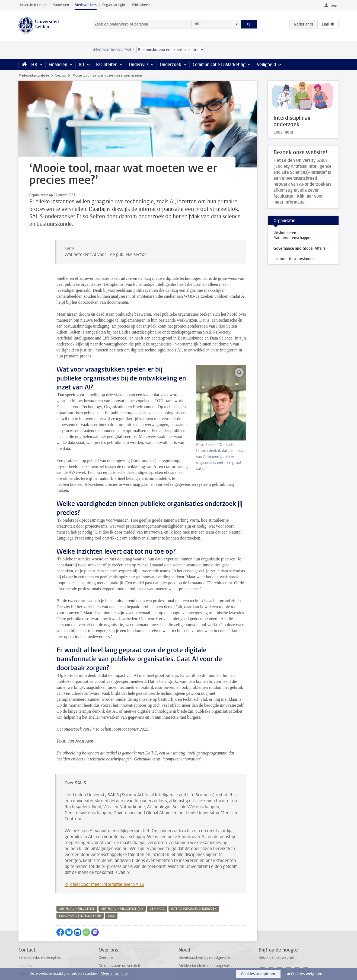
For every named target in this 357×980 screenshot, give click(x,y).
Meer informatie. (115, 974)
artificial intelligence (77, 882)
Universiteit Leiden (33, 5)
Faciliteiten (107, 64)
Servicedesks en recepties (40, 931)
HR (34, 64)
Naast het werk (111, 963)
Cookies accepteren (258, 974)
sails (111, 889)
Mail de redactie (32, 947)
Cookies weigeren (307, 974)
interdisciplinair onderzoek (194, 882)
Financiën (58, 64)
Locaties (25, 939)
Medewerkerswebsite (34, 75)
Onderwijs (139, 64)
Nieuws (60, 75)
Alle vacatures (110, 955)
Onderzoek (170, 64)
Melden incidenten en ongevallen (206, 939)
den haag (157, 882)
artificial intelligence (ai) (122, 882)
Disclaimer (27, 963)
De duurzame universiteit (119, 939)
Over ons (106, 931)
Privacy (24, 955)
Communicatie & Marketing (219, 64)
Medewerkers (86, 5)
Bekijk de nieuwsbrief (276, 931)
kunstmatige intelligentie (80, 889)
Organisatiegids (114, 5)
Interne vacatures (113, 947)
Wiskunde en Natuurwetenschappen (293, 235)
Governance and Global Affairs (299, 248)
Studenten (61, 5)
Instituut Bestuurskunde (294, 259)
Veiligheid (266, 64)
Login (334, 5)
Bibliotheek (141, 5)
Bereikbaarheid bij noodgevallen (205, 931)
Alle (198, 24)
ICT (82, 64)
